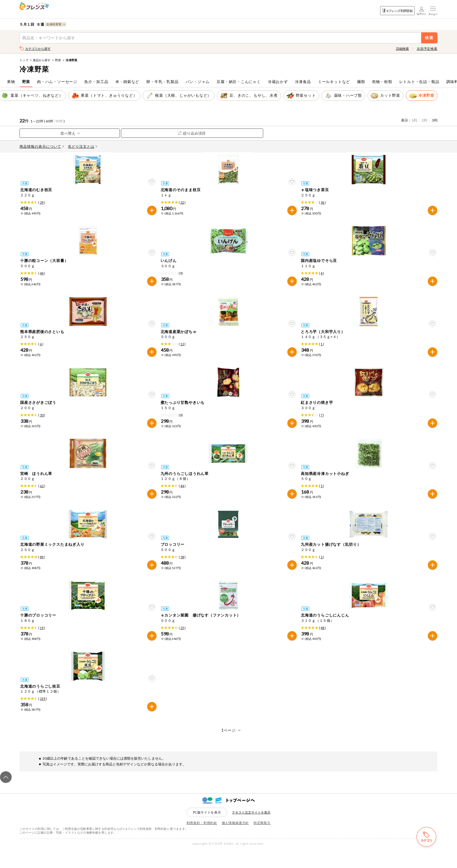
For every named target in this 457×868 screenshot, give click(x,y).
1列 (414, 120)
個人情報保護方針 (235, 842)
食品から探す (42, 60)
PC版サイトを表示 (207, 831)
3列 (435, 120)
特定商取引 (262, 842)
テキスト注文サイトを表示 (251, 831)
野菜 (58, 60)
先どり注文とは (82, 146)
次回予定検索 (427, 49)
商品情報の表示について (42, 146)
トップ (24, 60)
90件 (59, 121)
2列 (425, 120)
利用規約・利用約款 (202, 842)
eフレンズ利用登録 (397, 11)
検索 (429, 38)
